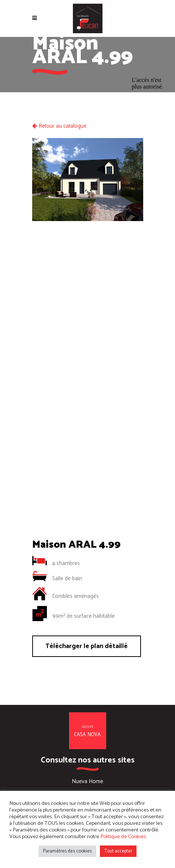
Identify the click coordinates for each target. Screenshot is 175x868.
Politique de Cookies (123, 837)
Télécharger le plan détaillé (87, 646)
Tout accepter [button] (118, 851)
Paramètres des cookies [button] (67, 851)
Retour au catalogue (59, 126)
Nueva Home (87, 781)
